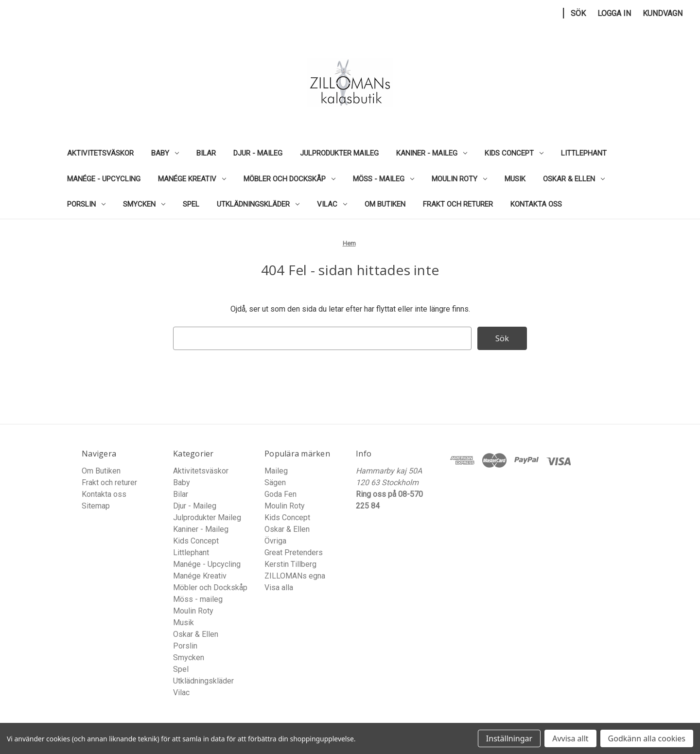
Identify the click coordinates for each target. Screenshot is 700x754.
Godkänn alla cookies (647, 738)
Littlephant (584, 153)
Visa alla (279, 587)
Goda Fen (280, 494)
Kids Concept (514, 153)
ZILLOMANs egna (295, 576)
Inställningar (509, 738)
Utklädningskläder (258, 204)
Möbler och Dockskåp (289, 179)
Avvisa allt (570, 738)
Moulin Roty (459, 179)
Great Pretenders (294, 552)
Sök (578, 13)
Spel (191, 204)
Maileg (276, 471)
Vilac (332, 204)
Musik (515, 179)
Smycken (144, 204)
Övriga (275, 541)
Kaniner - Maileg (432, 153)
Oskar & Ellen (574, 179)
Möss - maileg (384, 179)
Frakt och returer (458, 204)
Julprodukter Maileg (339, 153)
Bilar (206, 153)
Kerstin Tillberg (290, 564)
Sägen (275, 482)
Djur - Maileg (258, 153)
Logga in (614, 13)
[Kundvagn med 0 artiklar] (663, 14)
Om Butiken (385, 204)
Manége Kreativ (192, 179)
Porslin (86, 204)
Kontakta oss (536, 204)
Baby (165, 153)
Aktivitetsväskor (100, 153)
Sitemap (96, 506)
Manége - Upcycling (104, 179)
